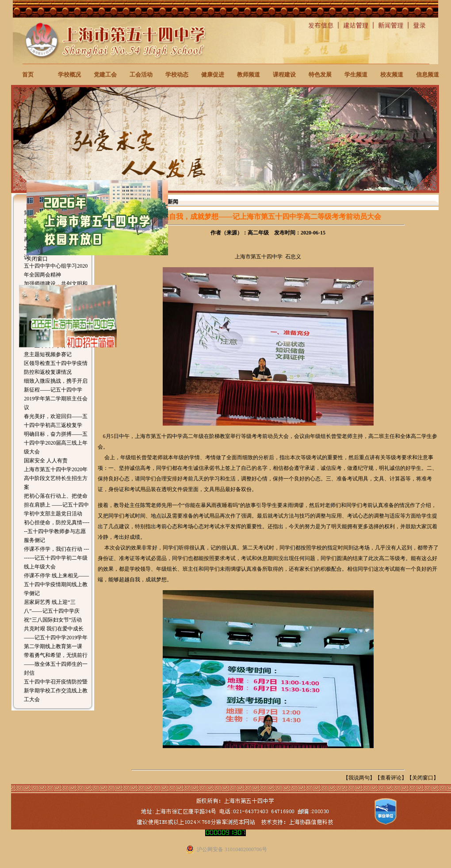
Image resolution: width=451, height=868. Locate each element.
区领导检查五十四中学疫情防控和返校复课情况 (56, 368)
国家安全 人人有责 (46, 461)
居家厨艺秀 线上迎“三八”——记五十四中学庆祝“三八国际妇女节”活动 (53, 611)
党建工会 (105, 75)
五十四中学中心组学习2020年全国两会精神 (56, 270)
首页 (28, 75)
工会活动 (141, 75)
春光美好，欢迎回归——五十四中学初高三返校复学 (56, 421)
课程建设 (284, 75)
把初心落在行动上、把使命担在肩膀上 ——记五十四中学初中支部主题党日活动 (56, 505)
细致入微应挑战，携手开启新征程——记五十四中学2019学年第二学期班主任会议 (56, 394)
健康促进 (213, 75)
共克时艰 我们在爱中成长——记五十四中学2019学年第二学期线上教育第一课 (56, 638)
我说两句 (359, 778)
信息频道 (428, 75)
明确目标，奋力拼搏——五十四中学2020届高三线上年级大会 (56, 443)
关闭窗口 (423, 778)
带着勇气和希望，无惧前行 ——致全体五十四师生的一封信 (56, 664)
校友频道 (392, 75)
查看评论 (391, 778)
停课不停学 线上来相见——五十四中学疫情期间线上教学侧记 (56, 584)
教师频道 (248, 75)
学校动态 (177, 75)
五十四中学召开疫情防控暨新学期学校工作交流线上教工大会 (56, 691)
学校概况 (69, 75)
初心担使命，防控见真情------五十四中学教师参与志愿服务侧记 (57, 531)
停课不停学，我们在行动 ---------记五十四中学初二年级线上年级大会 (56, 558)
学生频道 (356, 75)
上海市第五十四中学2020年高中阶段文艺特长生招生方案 (56, 478)
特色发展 (320, 75)
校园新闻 (168, 202)
